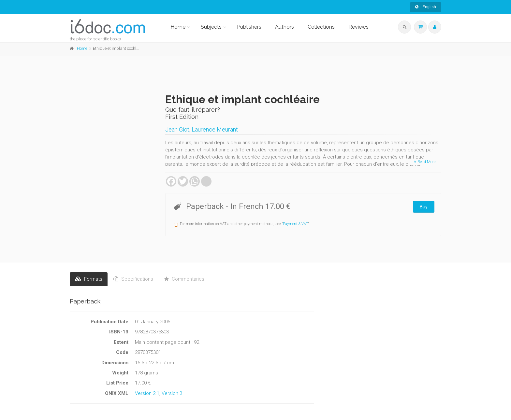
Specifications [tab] (133, 279)
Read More (425, 162)
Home (178, 27)
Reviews (358, 27)
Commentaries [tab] (184, 279)
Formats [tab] (89, 279)
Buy (424, 207)
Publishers (249, 27)
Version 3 (172, 393)
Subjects (211, 27)
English (426, 7)
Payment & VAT (295, 224)
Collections (321, 27)
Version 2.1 (147, 393)
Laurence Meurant (215, 129)
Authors (285, 27)
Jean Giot (177, 129)
